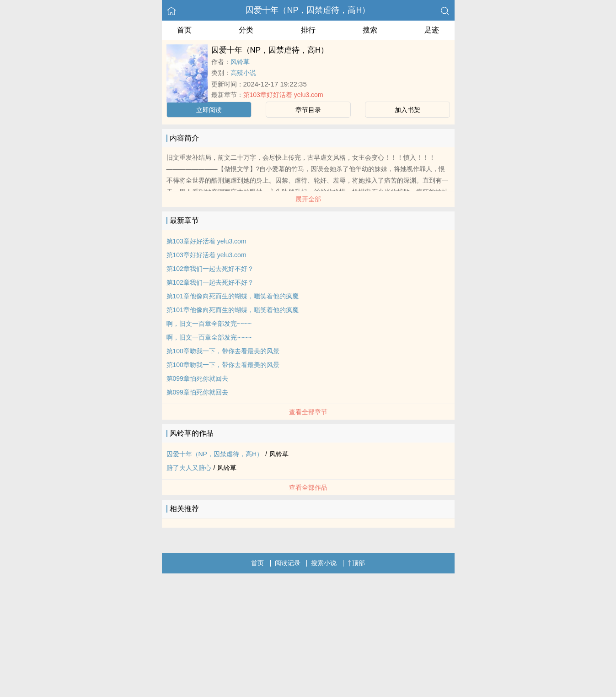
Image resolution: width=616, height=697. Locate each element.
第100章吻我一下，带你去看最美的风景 (223, 351)
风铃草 (240, 62)
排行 (308, 30)
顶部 (356, 563)
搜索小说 (324, 563)
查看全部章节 (308, 412)
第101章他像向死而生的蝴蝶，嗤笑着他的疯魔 (233, 296)
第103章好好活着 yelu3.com (283, 95)
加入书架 (407, 110)
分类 (246, 30)
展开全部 (308, 199)
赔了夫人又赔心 (189, 468)
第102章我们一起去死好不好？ (210, 269)
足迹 (432, 30)
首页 (184, 30)
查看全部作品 (308, 487)
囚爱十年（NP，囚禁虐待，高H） (308, 10)
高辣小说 (243, 73)
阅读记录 (288, 563)
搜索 (370, 30)
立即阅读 (209, 110)
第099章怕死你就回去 (197, 378)
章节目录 (308, 110)
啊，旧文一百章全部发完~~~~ (209, 324)
